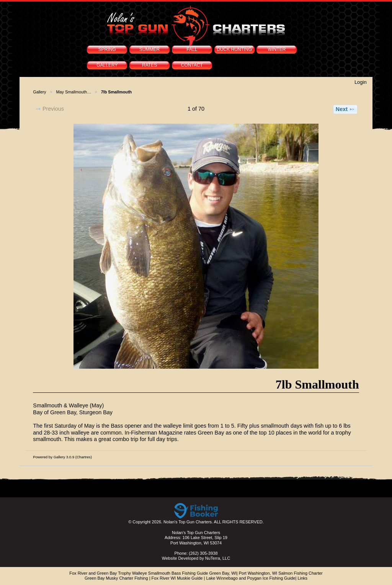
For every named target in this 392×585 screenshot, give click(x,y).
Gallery (39, 92)
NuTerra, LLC (218, 558)
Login (361, 82)
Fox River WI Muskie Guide (177, 578)
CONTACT (192, 65)
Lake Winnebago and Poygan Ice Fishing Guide (251, 578)
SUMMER (149, 49)
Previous (50, 109)
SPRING (107, 49)
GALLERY (107, 65)
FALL (192, 49)
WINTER (277, 49)
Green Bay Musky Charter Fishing (116, 578)
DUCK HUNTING (234, 49)
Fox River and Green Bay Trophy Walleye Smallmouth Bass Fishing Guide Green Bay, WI (153, 573)
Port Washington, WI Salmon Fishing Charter (281, 573)
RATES (149, 65)
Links (302, 578)
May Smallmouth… (74, 92)
